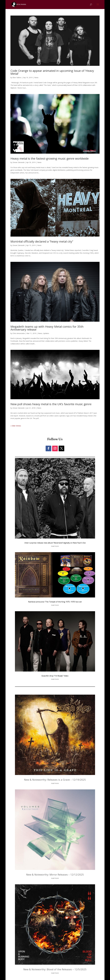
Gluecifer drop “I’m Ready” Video (55, 676)
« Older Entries (16, 426)
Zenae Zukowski (19, 162)
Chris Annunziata (19, 333)
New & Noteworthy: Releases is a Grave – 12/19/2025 (55, 780)
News (36, 77)
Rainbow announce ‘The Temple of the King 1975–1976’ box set (55, 602)
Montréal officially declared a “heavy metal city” (42, 241)
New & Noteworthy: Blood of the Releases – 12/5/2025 (55, 969)
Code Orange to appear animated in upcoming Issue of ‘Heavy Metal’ (52, 72)
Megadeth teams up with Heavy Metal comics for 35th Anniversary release (47, 328)
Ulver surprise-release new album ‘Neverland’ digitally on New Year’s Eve (55, 543)
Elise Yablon (17, 77)
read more (55, 546)
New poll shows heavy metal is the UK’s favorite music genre (51, 404)
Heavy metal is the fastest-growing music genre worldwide (50, 158)
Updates (46, 333)
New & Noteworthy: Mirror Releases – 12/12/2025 (55, 875)
